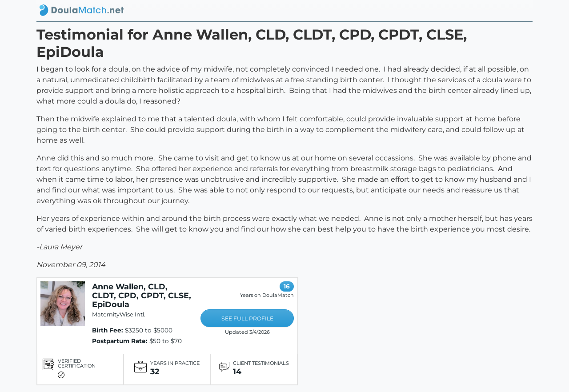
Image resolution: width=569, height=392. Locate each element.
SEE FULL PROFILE (247, 318)
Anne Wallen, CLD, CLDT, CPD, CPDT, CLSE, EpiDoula (142, 295)
